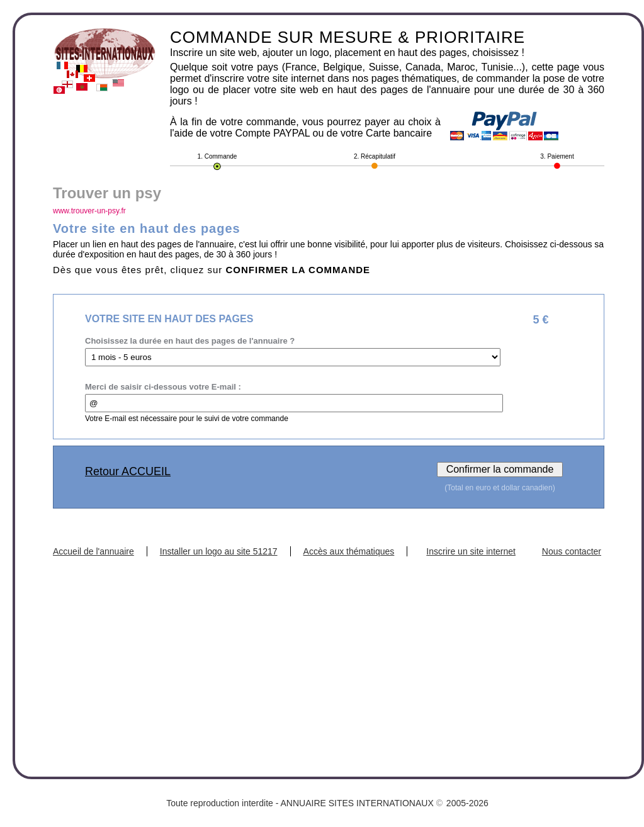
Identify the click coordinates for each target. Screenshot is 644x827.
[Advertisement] (329, 651)
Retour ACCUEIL (128, 471)
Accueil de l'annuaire (93, 551)
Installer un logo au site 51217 (219, 551)
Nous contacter (572, 551)
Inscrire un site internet (471, 551)
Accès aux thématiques (349, 551)
